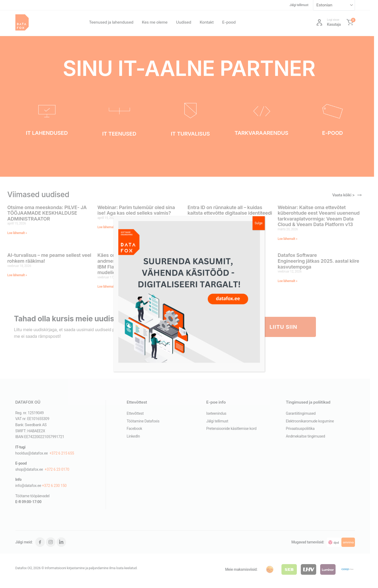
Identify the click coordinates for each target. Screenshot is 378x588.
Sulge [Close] (259, 223)
